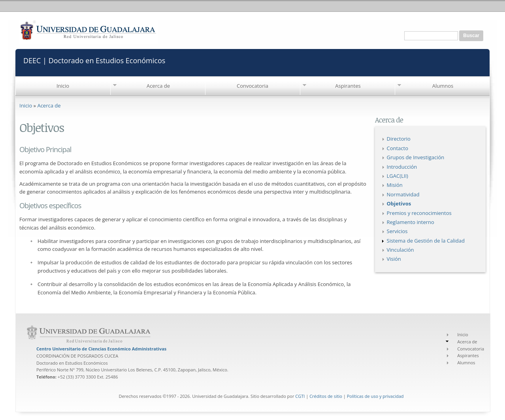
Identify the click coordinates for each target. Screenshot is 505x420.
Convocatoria (252, 86)
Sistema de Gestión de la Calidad (426, 241)
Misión (395, 185)
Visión (394, 259)
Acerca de (158, 86)
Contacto (398, 148)
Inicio (63, 86)
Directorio (399, 139)
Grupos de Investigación (416, 157)
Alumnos (443, 86)
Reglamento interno (411, 222)
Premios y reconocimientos (419, 213)
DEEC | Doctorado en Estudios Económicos (94, 60)
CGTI (300, 396)
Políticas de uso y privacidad (375, 396)
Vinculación (400, 250)
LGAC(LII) (398, 176)
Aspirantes (348, 86)
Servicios (397, 231)
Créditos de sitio (326, 396)
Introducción (402, 167)
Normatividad (403, 194)
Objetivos (399, 203)
